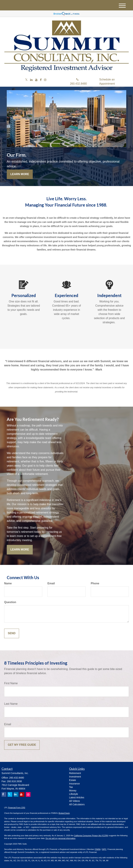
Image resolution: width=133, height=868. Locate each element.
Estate (73, 780)
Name (8, 583)
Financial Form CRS (17, 808)
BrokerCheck (64, 813)
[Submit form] (12, 633)
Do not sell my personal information (60, 838)
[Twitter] (26, 80)
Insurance (74, 784)
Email (51, 583)
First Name (11, 683)
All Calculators (77, 804)
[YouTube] (36, 80)
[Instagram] (45, 80)
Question (10, 602)
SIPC (104, 849)
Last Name (11, 704)
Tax (71, 787)
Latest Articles (77, 797)
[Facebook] (41, 80)
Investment (75, 777)
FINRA (97, 849)
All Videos (74, 801)
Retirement (75, 773)
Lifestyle (74, 794)
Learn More (20, 174)
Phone (95, 583)
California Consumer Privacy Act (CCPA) (91, 836)
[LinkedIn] (31, 80)
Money (73, 791)
